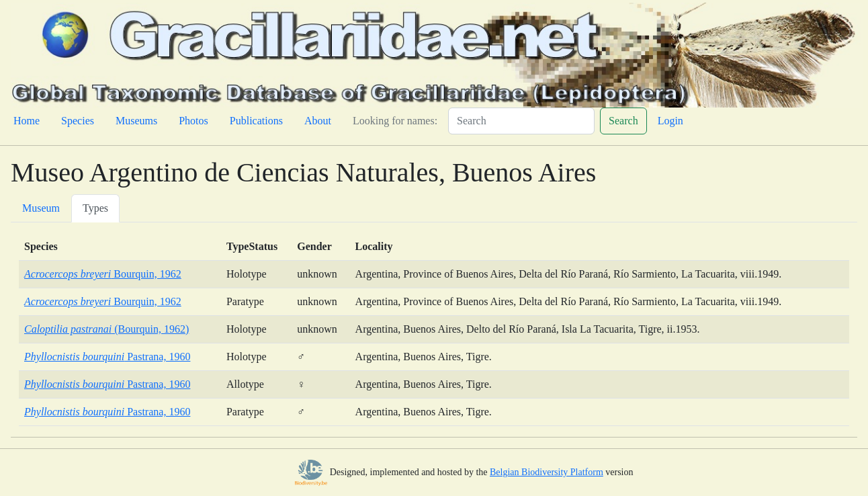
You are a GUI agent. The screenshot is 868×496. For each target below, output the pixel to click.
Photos (193, 121)
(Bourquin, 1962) (106, 329)
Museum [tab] (41, 208)
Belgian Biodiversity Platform (547, 472)
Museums (136, 121)
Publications (256, 121)
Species (78, 121)
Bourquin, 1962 (103, 274)
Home (27, 121)
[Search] (521, 121)
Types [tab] (95, 208)
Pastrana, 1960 (107, 357)
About (318, 121)
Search (623, 121)
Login (670, 121)
